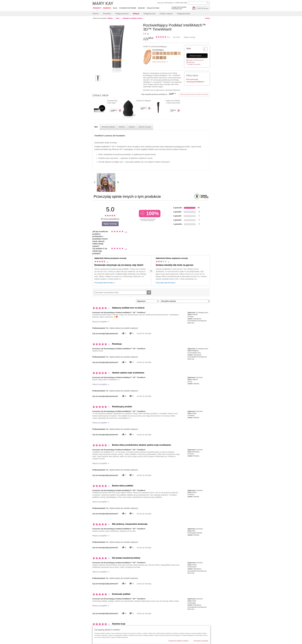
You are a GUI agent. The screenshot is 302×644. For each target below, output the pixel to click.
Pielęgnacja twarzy (122, 14)
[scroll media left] (95, 182)
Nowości (107, 8)
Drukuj (208, 18)
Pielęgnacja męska (184, 14)
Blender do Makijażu (144, 101)
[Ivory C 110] (179, 54)
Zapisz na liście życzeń (196, 60)
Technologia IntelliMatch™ (196, 82)
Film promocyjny (192, 79)
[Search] (199, 3)
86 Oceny (177, 37)
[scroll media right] (118, 182)
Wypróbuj (192, 62)
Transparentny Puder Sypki (112, 102)
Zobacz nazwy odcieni (159, 62)
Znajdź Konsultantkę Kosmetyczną (179, 8)
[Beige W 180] (176, 54)
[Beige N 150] (158, 58)
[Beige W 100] (154, 58)
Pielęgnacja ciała (149, 14)
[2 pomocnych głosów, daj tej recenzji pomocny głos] (124, 333)
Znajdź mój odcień (194, 64)
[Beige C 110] (168, 54)
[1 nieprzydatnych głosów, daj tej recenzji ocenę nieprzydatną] (131, 547)
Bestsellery (107, 14)
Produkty (97, 8)
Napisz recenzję (190, 37)
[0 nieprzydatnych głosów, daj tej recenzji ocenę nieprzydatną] (131, 333)
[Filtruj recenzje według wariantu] (185, 301)
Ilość (189, 48)
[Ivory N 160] (165, 54)
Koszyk (203, 8)
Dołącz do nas (153, 8)
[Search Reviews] (123, 292)
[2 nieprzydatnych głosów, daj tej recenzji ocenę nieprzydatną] (131, 435)
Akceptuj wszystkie (201, 641)
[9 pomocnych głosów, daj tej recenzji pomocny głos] (124, 514)
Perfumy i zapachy (166, 14)
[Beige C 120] (158, 54)
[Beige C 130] (161, 54)
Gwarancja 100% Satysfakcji (165, 3)
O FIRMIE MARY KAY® (181, 3)
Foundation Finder (128, 8)
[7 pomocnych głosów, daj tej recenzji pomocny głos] (124, 475)
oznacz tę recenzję (144, 333)
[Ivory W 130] (172, 54)
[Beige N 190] (161, 58)
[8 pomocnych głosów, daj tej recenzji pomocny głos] (124, 547)
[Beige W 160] (165, 58)
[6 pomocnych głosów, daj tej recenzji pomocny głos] (124, 396)
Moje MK (141, 8)
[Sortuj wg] (147, 301)
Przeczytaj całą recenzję (105, 283)
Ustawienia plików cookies (178, 641)
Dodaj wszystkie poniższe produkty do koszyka (194, 94)
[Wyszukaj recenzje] (149, 292)
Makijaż (136, 14)
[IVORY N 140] (117, 48)
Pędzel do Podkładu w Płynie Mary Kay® (173, 102)
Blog (115, 8)
